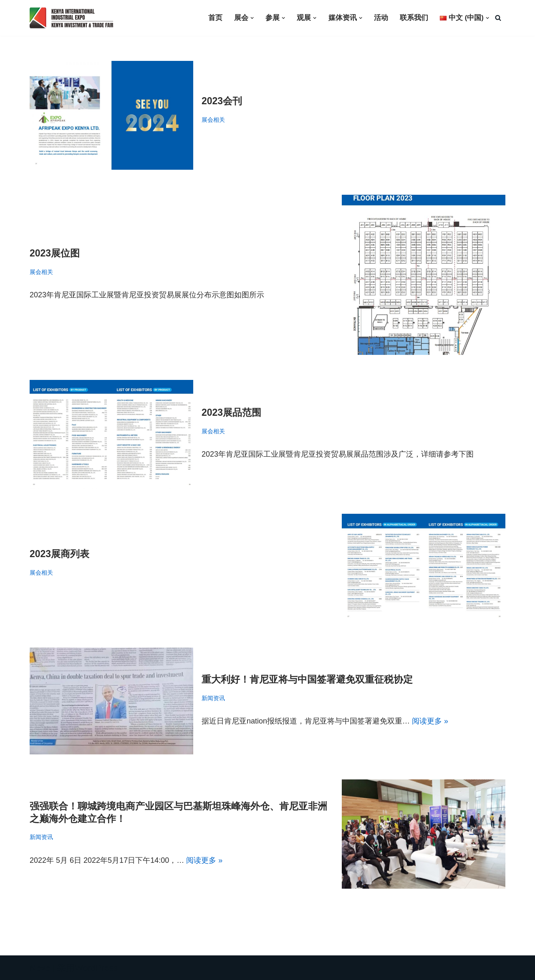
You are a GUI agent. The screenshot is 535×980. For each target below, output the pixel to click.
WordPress (96, 968)
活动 (381, 18)
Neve (40, 968)
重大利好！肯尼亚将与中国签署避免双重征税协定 (307, 679)
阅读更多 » (430, 721)
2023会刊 (222, 101)
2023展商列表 (59, 554)
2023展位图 (55, 253)
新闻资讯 (213, 698)
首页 (215, 18)
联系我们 (414, 18)
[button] (252, 18)
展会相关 (213, 120)
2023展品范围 (231, 412)
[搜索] (498, 18)
